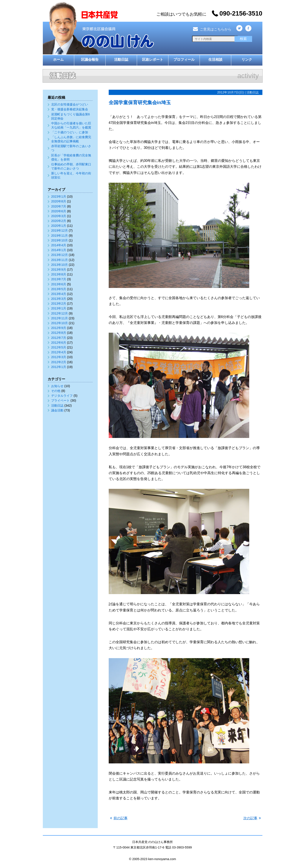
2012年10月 (60, 323)
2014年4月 (59, 245)
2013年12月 (60, 255)
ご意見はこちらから (212, 29)
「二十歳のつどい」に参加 (70, 132)
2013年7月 (59, 279)
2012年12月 (60, 313)
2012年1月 (59, 367)
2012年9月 (59, 328)
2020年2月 (59, 221)
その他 (56, 391)
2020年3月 (59, 216)
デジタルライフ (62, 396)
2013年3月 (59, 299)
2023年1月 (59, 196)
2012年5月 (59, 347)
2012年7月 (59, 338)
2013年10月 (60, 265)
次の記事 (250, 818)
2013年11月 (60, 260)
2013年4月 (59, 294)
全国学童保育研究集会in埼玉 (140, 103)
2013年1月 (59, 308)
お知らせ (57, 386)
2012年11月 (60, 318)
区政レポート (153, 60)
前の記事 (121, 818)
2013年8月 (59, 274)
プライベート (60, 400)
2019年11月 (60, 236)
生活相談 (215, 60)
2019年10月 (60, 240)
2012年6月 (59, 343)
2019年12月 (60, 230)
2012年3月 (59, 357)
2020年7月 (59, 206)
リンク (247, 60)
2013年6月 (59, 284)
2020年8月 (59, 201)
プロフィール (184, 60)
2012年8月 (59, 333)
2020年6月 (59, 211)
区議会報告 (90, 60)
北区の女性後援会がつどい (70, 104)
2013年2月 (59, 304)
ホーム (58, 60)
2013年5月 (59, 289)
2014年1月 (59, 250)
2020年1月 (59, 226)
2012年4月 (59, 352)
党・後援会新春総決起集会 (70, 109)
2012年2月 (59, 362)
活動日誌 (121, 60)
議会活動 (57, 410)
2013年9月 (59, 270)
